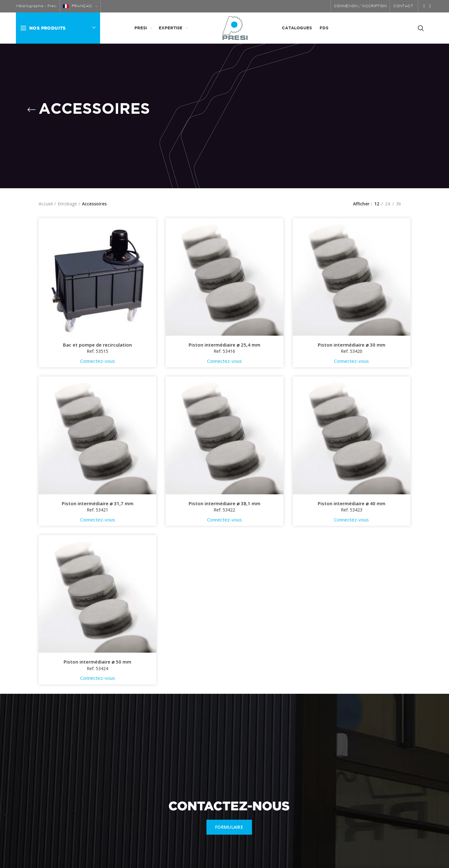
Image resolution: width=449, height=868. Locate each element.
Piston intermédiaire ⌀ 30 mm (352, 345)
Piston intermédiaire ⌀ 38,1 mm (224, 504)
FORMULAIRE (229, 827)
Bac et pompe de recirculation (97, 345)
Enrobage (67, 204)
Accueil (46, 204)
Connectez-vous (98, 361)
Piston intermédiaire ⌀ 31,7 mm (98, 504)
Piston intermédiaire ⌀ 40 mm (352, 504)
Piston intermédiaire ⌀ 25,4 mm (224, 345)
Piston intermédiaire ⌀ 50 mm (97, 662)
